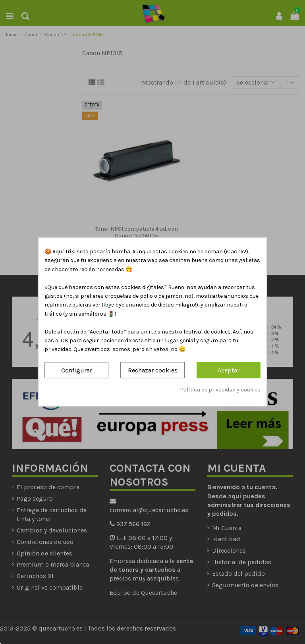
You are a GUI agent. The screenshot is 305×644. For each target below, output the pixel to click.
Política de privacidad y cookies (220, 390)
